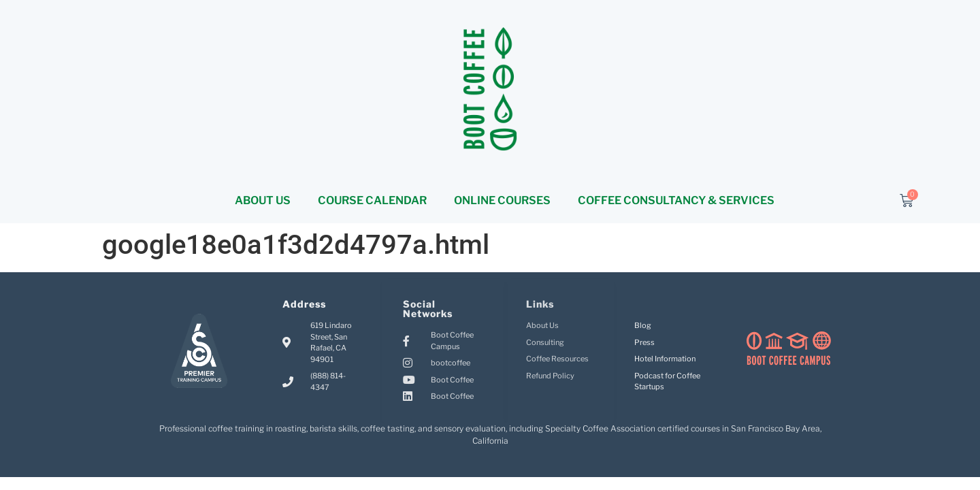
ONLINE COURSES (502, 200)
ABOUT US (263, 200)
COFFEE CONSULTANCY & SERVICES (676, 200)
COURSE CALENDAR (372, 200)
